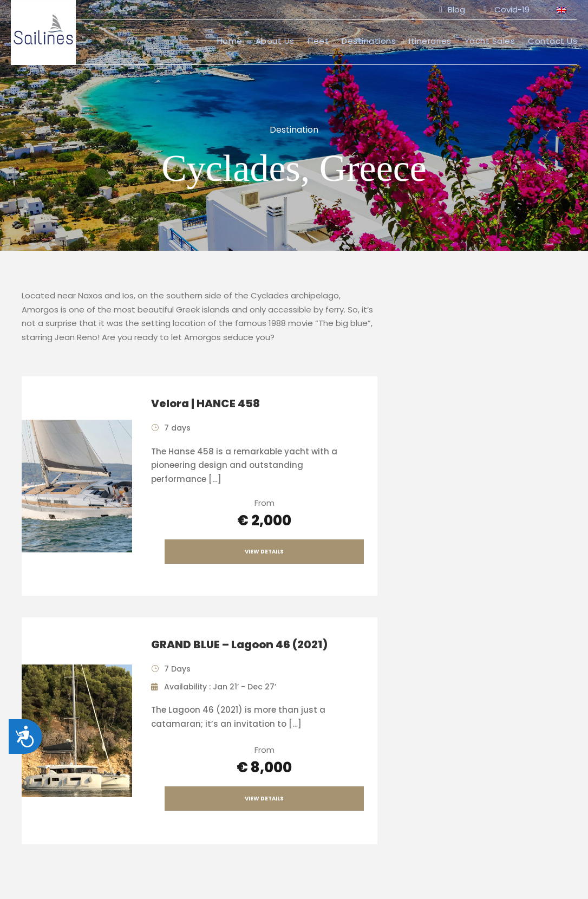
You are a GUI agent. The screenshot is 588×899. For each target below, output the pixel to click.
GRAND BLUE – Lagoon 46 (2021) (239, 644)
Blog (452, 9)
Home (230, 41)
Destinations (369, 41)
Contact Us (553, 41)
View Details (264, 552)
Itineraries (430, 41)
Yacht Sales (490, 41)
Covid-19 (507, 9)
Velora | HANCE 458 (205, 403)
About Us (275, 41)
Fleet (318, 41)
